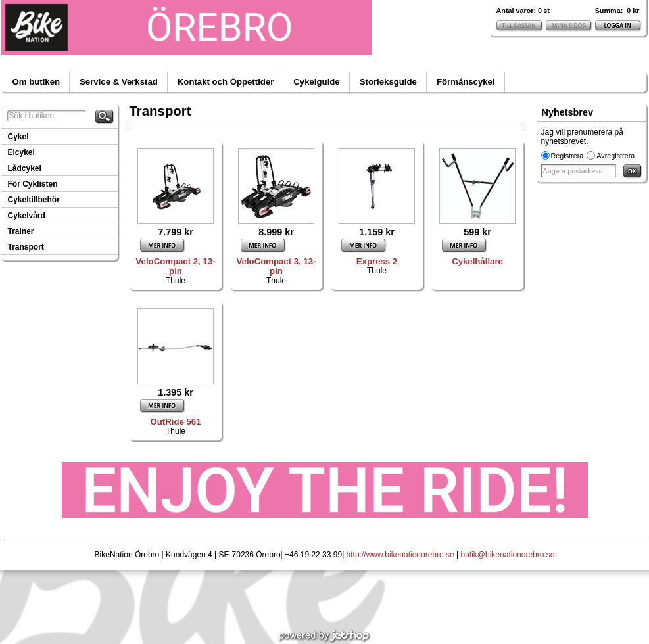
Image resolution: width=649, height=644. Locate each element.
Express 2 (377, 261)
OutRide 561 (176, 422)
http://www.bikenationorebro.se (400, 555)
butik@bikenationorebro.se (508, 555)
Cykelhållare (477, 261)
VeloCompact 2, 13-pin (176, 266)
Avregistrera (615, 156)
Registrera (567, 156)
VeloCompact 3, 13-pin (276, 266)
